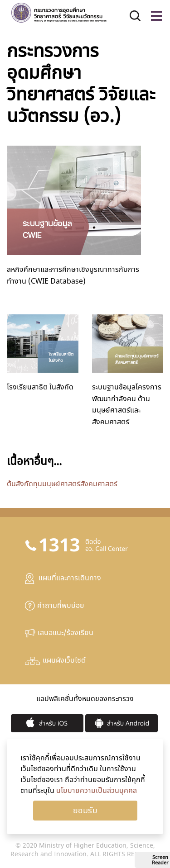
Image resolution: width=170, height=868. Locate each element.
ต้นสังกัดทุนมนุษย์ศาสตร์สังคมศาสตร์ (62, 484)
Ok (85, 811)
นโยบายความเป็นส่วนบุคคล (97, 791)
